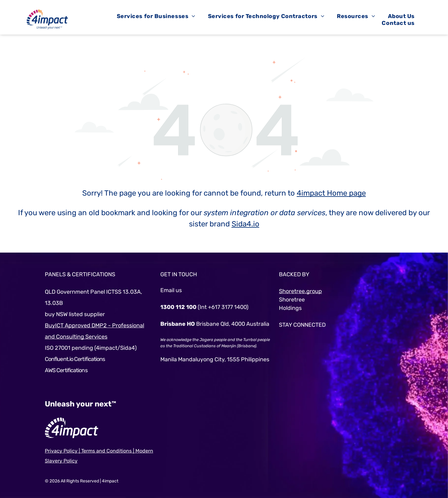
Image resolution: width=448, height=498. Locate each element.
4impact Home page (331, 193)
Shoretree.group (300, 291)
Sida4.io (245, 224)
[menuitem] (156, 16)
